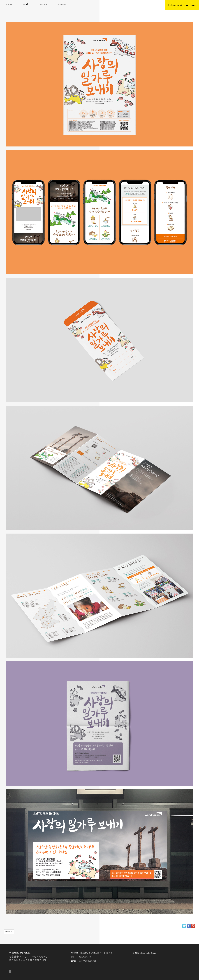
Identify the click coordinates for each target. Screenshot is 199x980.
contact (62, 5)
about (9, 5)
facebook (11, 971)
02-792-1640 (85, 957)
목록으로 (9, 932)
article (43, 5)
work (26, 5)
